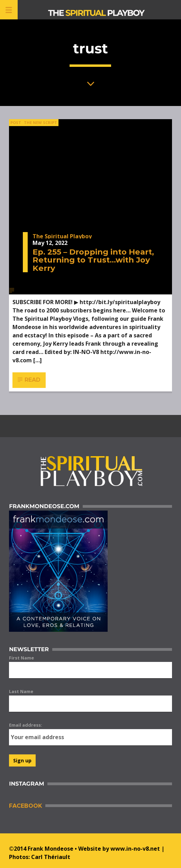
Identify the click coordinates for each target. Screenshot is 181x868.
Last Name (21, 691)
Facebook (25, 806)
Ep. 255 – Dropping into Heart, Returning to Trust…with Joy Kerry (93, 260)
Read (29, 380)
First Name (21, 658)
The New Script (40, 122)
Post (16, 122)
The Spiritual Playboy (62, 236)
